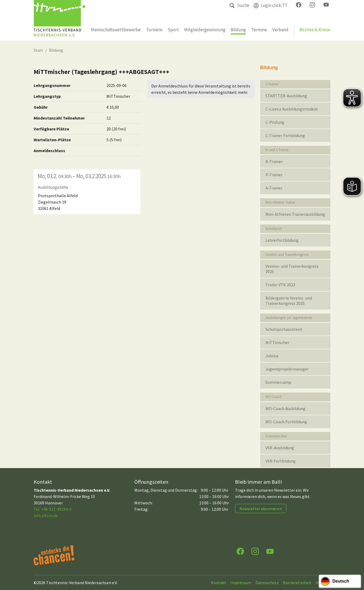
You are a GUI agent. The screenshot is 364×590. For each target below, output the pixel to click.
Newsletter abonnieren (261, 509)
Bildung (56, 50)
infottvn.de (46, 516)
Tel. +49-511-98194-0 (53, 509)
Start (38, 50)
